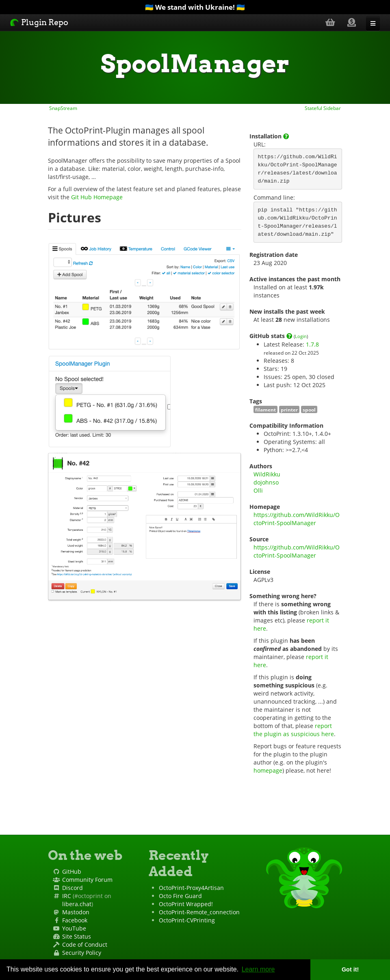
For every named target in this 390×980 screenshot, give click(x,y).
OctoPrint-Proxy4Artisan (191, 888)
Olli (258, 490)
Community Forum (87, 880)
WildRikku (267, 474)
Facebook (75, 920)
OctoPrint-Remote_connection (199, 912)
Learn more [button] (258, 969)
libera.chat (77, 904)
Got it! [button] (350, 969)
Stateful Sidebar (323, 108)
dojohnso (266, 482)
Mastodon (76, 912)
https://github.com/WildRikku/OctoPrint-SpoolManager (297, 519)
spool (309, 409)
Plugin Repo (39, 22)
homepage (268, 770)
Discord (73, 888)
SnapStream (63, 108)
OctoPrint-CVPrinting (187, 920)
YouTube (74, 928)
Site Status (77, 936)
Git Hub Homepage (97, 197)
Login (301, 336)
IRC (67, 896)
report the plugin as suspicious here (294, 730)
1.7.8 (312, 344)
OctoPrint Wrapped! (186, 904)
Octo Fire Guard (180, 896)
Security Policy (82, 953)
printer (289, 409)
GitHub (72, 871)
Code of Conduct (85, 944)
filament (265, 409)
